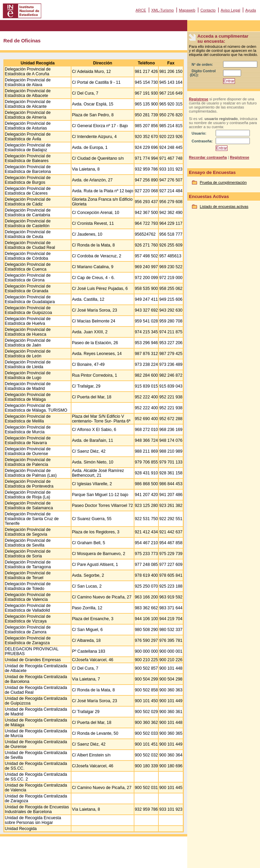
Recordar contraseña (208, 157)
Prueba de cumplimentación (223, 182)
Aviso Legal (231, 10)
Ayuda (251, 10)
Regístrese (199, 99)
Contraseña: (202, 141)
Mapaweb (187, 10)
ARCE (141, 10)
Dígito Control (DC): (203, 73)
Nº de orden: (202, 64)
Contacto (208, 10)
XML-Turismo (163, 10)
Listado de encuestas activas (224, 206)
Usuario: (199, 133)
